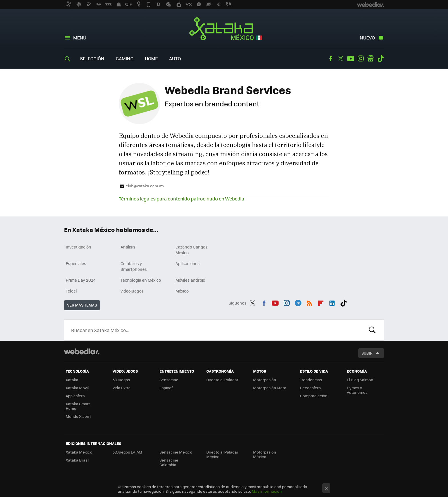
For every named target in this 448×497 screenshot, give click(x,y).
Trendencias (311, 380)
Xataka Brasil (77, 460)
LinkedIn (332, 302)
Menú (80, 38)
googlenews (371, 59)
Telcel (71, 291)
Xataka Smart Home (78, 406)
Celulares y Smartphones (134, 266)
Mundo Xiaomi (78, 416)
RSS (309, 302)
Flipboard (321, 302)
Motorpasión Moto (270, 388)
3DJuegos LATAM (127, 452)
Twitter (341, 59)
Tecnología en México (141, 280)
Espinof (166, 388)
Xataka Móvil (77, 388)
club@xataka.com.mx (145, 186)
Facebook (331, 59)
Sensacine (169, 380)
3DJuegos (121, 380)
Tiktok (381, 59)
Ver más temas (82, 305)
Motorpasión (265, 380)
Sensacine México (176, 452)
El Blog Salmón (360, 380)
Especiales (76, 263)
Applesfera (75, 396)
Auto (175, 58)
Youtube (351, 59)
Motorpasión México (265, 454)
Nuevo (367, 38)
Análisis (128, 247)
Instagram (361, 59)
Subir (367, 353)
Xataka (72, 380)
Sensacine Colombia (169, 462)
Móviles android (190, 280)
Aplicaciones (188, 263)
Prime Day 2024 (81, 280)
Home (151, 58)
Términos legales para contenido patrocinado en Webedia (182, 199)
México (182, 291)
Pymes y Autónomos (357, 390)
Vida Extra (122, 388)
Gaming (125, 58)
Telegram (298, 302)
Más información (267, 491)
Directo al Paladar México (222, 454)
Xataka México (224, 29)
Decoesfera (310, 388)
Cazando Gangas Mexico (192, 250)
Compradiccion (314, 396)
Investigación (78, 247)
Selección (92, 58)
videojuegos (132, 291)
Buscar (372, 330)
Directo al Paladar (222, 380)
